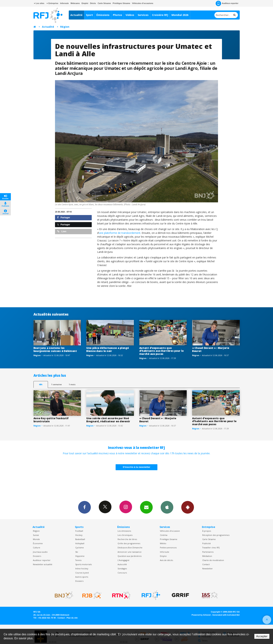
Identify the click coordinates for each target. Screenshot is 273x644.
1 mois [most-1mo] (72, 384)
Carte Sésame (104, 3)
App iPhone (167, 507)
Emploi (85, 3)
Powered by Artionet (201, 615)
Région (65, 27)
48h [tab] (41, 384)
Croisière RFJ (160, 15)
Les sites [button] (39, 3)
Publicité (207, 543)
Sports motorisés (83, 564)
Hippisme (80, 556)
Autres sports (82, 577)
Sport (89, 15)
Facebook (84, 507)
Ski (77, 552)
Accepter (262, 636)
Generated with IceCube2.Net (226, 615)
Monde (36, 539)
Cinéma (164, 535)
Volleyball (80, 543)
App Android (188, 507)
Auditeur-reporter (227, 3)
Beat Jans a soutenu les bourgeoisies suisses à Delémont (55, 349)
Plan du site (72, 618)
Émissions (103, 15)
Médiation (207, 556)
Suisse (36, 535)
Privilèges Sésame (121, 3)
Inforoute (64, 3)
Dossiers (37, 556)
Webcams (75, 3)
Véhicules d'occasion (170, 531)
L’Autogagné (123, 560)
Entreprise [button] (52, 3)
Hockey (79, 535)
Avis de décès (166, 560)
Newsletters (146, 507)
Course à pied (82, 573)
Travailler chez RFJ (211, 548)
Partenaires (208, 552)
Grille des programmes (129, 543)
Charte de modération (213, 560)
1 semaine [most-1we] (56, 384)
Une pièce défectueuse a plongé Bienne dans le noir (108, 349)
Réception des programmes (216, 535)
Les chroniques (125, 535)
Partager (64, 217)
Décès (93, 3)
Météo (163, 543)
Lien (62, 231)
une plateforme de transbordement (120, 233)
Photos (118, 15)
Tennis (78, 560)
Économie (38, 543)
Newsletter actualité (43, 564)
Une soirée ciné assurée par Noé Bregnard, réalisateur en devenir (108, 420)
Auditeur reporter (42, 560)
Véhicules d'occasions (143, 3)
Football (79, 531)
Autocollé (122, 564)
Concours (122, 573)
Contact (206, 564)
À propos (207, 531)
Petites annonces (168, 548)
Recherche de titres (127, 539)
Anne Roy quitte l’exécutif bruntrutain (51, 420)
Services (143, 15)
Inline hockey (82, 568)
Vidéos (130, 15)
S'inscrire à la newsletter (137, 467)
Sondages (122, 568)
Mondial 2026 (180, 15)
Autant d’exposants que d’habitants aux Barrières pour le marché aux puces (161, 351)
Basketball (80, 539)
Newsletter (208, 568)
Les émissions (124, 531)
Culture (37, 548)
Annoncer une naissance (130, 552)
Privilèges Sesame (169, 539)
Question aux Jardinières (130, 556)
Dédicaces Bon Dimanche (130, 548)
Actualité (76, 15)
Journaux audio (40, 552)
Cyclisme (80, 548)
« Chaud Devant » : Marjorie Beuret (211, 349)
